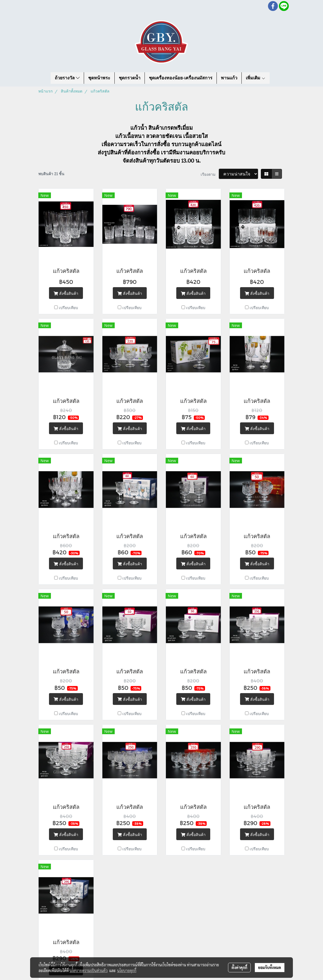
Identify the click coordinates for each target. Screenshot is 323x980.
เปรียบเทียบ (68, 307)
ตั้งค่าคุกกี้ (239, 967)
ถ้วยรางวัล (67, 78)
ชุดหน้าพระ (99, 78)
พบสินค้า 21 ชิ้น (51, 173)
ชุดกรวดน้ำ (130, 78)
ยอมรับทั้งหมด (270, 967)
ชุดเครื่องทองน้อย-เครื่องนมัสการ (181, 78)
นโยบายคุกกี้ (127, 970)
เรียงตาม (210, 174)
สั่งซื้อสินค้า (66, 293)
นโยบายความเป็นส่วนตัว (89, 970)
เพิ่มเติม (256, 78)
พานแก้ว (229, 78)
